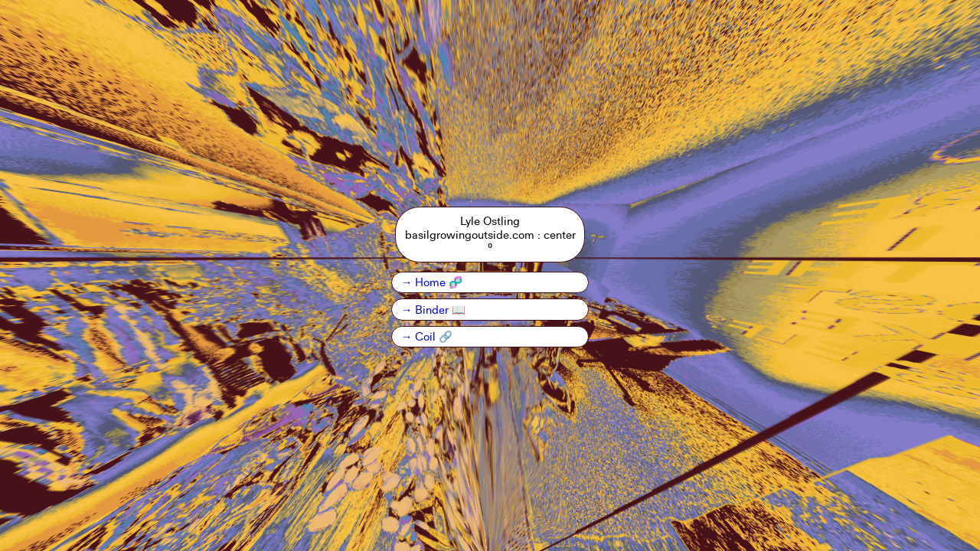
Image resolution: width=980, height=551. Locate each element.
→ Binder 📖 (434, 309)
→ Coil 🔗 (427, 336)
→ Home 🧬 (432, 282)
